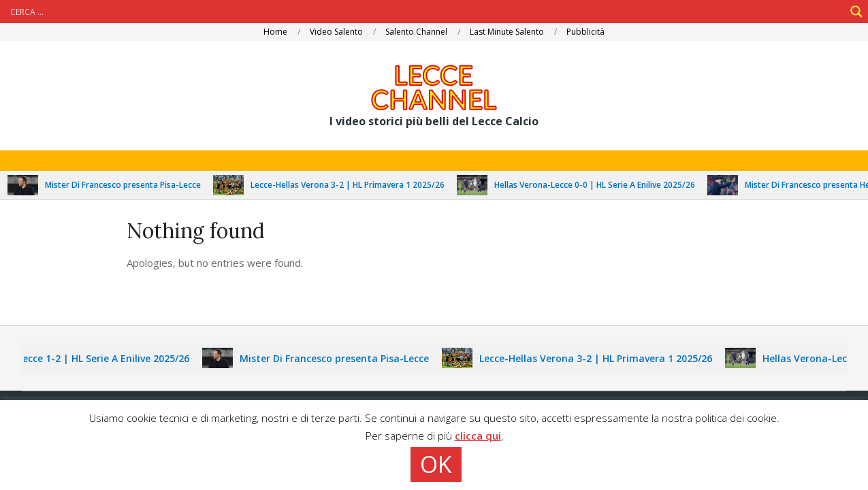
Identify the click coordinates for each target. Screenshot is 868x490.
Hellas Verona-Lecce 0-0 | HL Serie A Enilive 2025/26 (599, 185)
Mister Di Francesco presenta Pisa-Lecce (127, 185)
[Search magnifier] (856, 12)
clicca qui (478, 436)
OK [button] (436, 464)
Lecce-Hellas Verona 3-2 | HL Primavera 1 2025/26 (352, 185)
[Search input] (426, 12)
